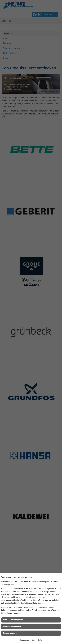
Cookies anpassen (10, 633)
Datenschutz (37, 640)
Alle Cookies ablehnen (12, 626)
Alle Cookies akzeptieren (13, 620)
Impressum (25, 640)
